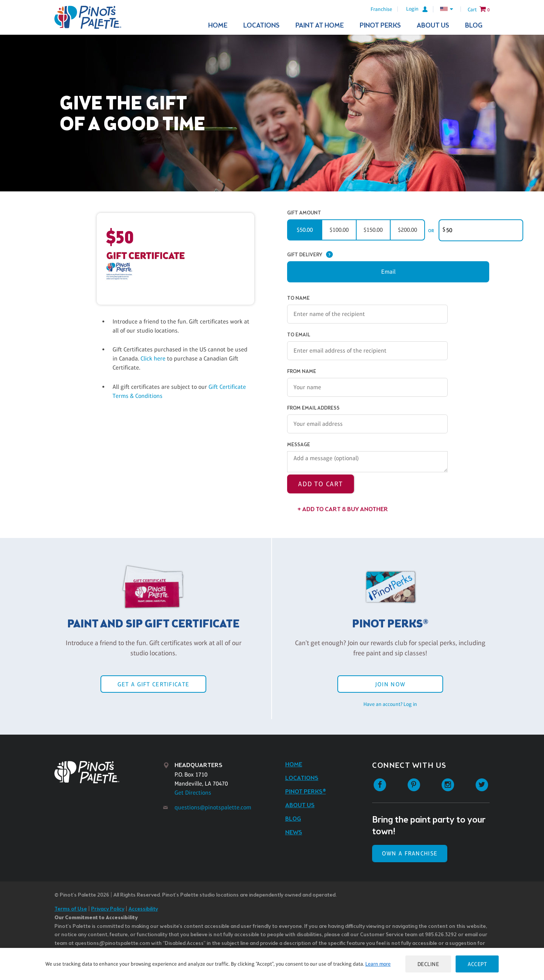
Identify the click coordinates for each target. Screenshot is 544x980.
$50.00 (305, 230)
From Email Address (313, 408)
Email (388, 272)
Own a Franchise (410, 853)
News (294, 833)
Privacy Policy (108, 909)
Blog (474, 26)
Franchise (381, 9)
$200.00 (407, 230)
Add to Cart (321, 484)
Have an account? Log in (390, 704)
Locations (261, 26)
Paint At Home (320, 26)
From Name (302, 372)
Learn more (378, 964)
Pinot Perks (380, 26)
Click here (154, 358)
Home (218, 26)
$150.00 (373, 230)
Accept (477, 964)
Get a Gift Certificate (153, 684)
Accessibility (143, 909)
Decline (428, 964)
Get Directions (193, 793)
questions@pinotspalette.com (213, 807)
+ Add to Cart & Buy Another (343, 509)
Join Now (390, 684)
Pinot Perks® (306, 792)
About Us (433, 26)
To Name (298, 298)
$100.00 (339, 230)
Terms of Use (71, 909)
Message (299, 445)
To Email (299, 335)
